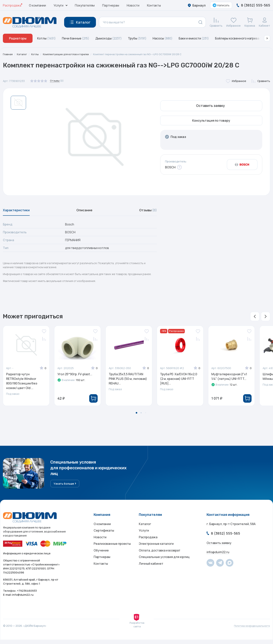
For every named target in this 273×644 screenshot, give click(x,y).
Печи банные (76, 38)
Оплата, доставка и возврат (160, 559)
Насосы (163, 38)
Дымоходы (109, 38)
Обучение (101, 559)
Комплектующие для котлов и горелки (70, 54)
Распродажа (12, 5)
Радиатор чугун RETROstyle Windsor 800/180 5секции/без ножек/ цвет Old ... (22, 383)
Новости (133, 5)
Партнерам (111, 5)
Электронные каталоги (156, 551)
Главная (8, 54)
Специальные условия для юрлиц (164, 567)
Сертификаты (104, 536)
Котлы (46, 38)
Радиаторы (18, 38)
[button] (267, 38)
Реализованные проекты (112, 551)
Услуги (144, 536)
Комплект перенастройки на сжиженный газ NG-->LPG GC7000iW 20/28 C (147, 54)
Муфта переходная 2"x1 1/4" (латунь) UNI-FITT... (229, 379)
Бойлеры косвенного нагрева (241, 38)
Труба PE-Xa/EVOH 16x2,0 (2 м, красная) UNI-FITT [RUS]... (179, 381)
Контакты (154, 5)
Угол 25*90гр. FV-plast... (75, 376)
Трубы (137, 38)
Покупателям (85, 5)
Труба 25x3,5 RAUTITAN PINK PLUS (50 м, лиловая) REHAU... (128, 381)
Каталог (23, 54)
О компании (37, 5)
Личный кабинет (151, 574)
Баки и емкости (194, 38)
